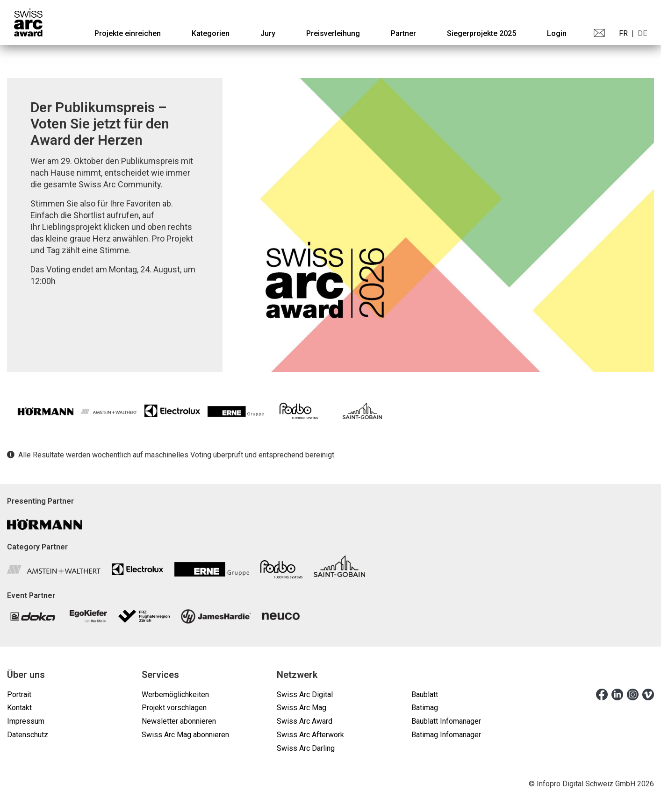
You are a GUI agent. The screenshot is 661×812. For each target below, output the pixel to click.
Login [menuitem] (557, 33)
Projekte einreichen (128, 33)
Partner (403, 33)
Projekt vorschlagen (174, 708)
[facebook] (602, 694)
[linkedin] (617, 694)
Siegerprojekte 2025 (481, 33)
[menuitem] (128, 33)
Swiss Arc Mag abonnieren (185, 735)
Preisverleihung (333, 33)
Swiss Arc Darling (306, 748)
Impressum (26, 721)
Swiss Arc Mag (302, 708)
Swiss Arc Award (305, 721)
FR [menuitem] (623, 33)
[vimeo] (648, 694)
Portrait (19, 694)
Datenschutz (28, 735)
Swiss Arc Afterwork (310, 735)
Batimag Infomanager (446, 735)
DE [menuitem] (642, 33)
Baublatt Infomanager (446, 721)
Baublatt (425, 694)
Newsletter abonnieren (179, 721)
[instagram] (633, 694)
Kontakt (19, 708)
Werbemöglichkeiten (175, 694)
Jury (268, 33)
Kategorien (211, 33)
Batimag (425, 708)
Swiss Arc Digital (305, 694)
